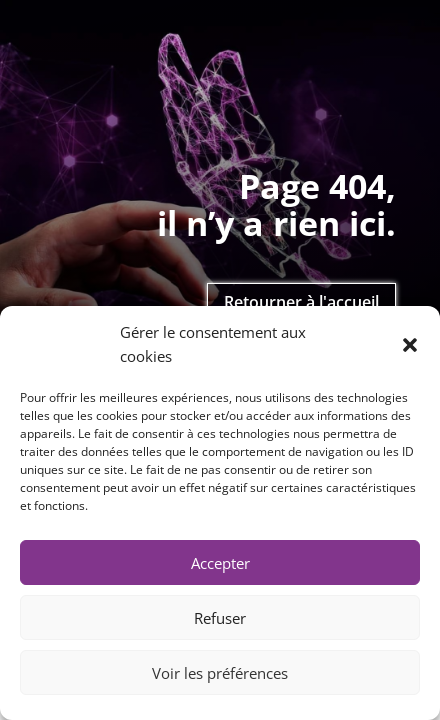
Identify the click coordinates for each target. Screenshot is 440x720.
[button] (410, 345)
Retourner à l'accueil (301, 302)
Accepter (220, 563)
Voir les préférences (220, 673)
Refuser (220, 618)
